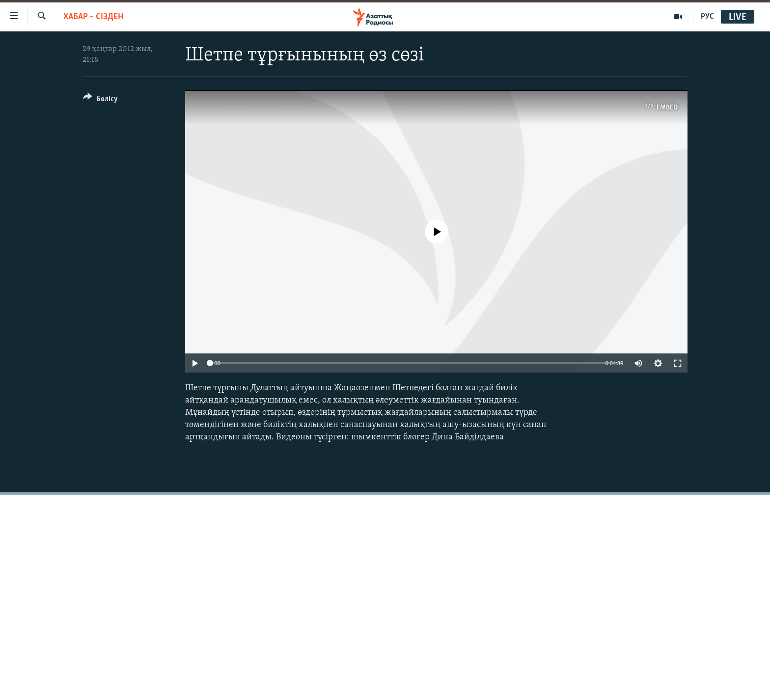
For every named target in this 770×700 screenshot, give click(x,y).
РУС (707, 17)
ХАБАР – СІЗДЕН (93, 17)
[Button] (100, 100)
